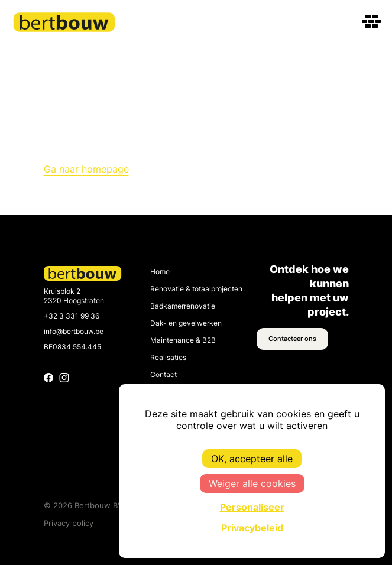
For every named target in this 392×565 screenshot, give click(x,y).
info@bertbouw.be (74, 332)
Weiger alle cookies (252, 483)
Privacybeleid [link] (252, 528)
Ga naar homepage (86, 169)
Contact (163, 375)
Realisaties (168, 358)
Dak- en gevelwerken (186, 323)
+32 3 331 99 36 (72, 316)
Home (160, 272)
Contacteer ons (292, 339)
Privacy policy (69, 523)
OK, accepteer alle (252, 459)
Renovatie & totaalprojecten (196, 289)
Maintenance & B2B (183, 340)
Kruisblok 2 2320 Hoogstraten (74, 296)
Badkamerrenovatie (183, 306)
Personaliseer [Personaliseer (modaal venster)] (252, 507)
